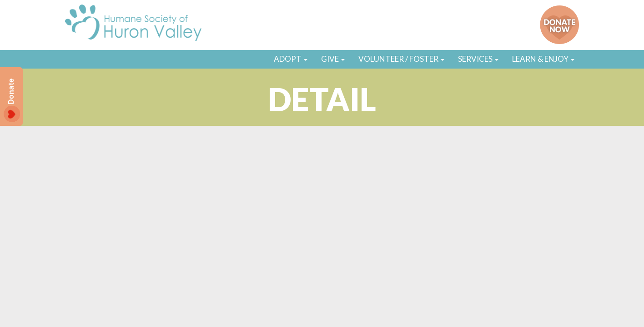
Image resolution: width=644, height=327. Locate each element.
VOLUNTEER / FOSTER (401, 59)
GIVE (333, 59)
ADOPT (291, 59)
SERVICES (478, 59)
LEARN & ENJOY (543, 59)
